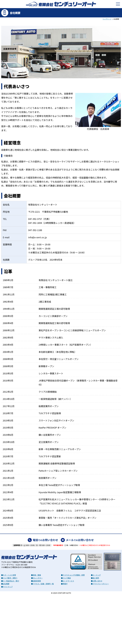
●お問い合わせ (97, 581)
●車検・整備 (36, 575)
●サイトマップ (7, 587)
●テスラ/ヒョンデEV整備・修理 (73, 575)
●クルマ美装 (66, 578)
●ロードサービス (68, 581)
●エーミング (96, 575)
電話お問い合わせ (45, 540)
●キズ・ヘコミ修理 (9, 575)
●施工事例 (95, 578)
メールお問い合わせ (80, 540)
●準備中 (64, 584)
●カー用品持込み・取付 (10, 581)
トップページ (107, 19)
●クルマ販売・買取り (9, 578)
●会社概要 (5, 584)
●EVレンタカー (37, 578)
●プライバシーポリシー (100, 584)
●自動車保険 (36, 581)
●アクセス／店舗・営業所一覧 (42, 584)
